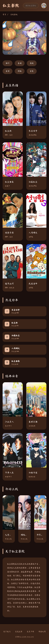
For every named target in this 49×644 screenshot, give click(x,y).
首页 (4, 15)
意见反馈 (19, 632)
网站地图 (42, 632)
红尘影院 (11, 6)
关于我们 (7, 632)
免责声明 (30, 632)
